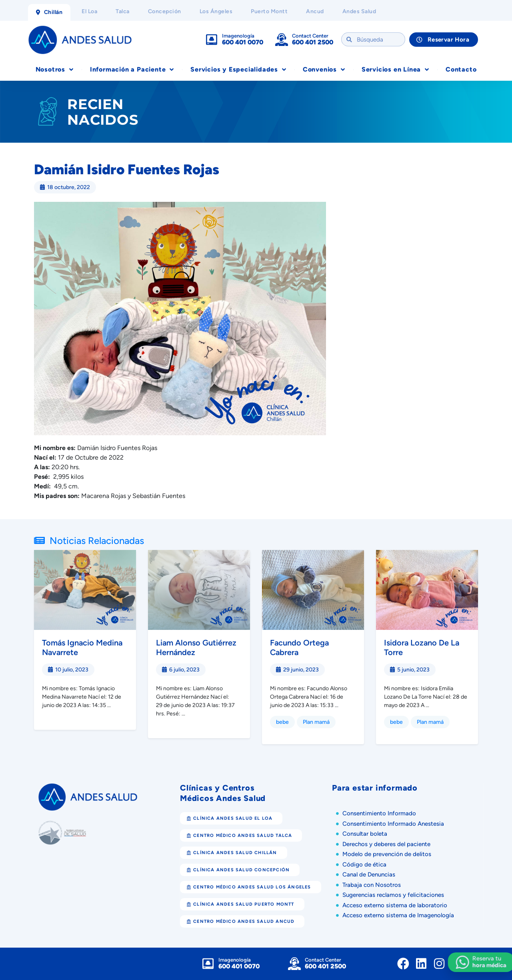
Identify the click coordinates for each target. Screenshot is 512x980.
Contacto (461, 69)
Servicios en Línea (395, 70)
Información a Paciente (132, 70)
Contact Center (310, 36)
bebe (282, 722)
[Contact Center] (282, 40)
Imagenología (238, 36)
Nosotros (55, 70)
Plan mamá (316, 722)
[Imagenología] (212, 40)
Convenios (324, 70)
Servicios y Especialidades (238, 70)
